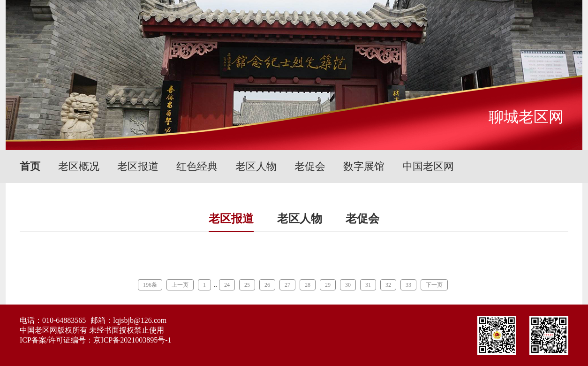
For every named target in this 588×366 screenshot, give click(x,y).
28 (308, 285)
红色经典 (197, 166)
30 (348, 285)
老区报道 (138, 166)
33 (408, 285)
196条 (150, 285)
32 (388, 285)
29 (328, 285)
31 (368, 285)
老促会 (310, 166)
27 (287, 285)
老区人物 (256, 166)
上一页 (180, 285)
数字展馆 (364, 166)
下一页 (434, 285)
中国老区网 (428, 166)
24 (227, 285)
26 (267, 285)
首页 (30, 166)
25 (247, 285)
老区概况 (79, 166)
